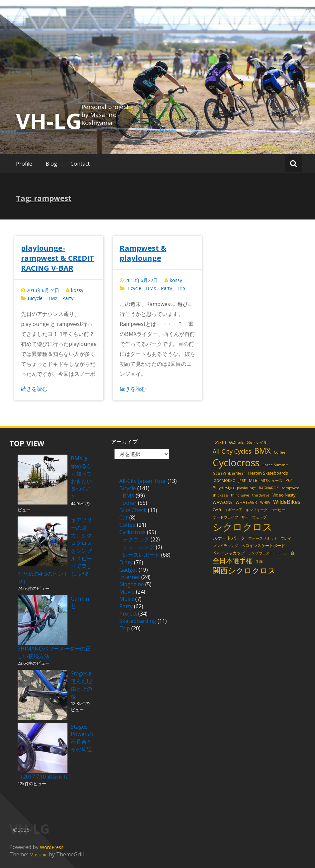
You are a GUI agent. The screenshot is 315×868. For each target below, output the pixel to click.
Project (128, 614)
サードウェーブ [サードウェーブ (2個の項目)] (254, 517)
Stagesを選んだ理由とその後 (82, 685)
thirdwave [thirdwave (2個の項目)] (261, 495)
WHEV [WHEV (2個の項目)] (265, 503)
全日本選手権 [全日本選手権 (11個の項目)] (233, 561)
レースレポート (141, 555)
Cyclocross (132, 532)
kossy (77, 290)
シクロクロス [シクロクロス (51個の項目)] (243, 527)
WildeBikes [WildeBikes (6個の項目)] (287, 502)
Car (124, 517)
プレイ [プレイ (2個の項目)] (286, 538)
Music (127, 599)
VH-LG (49, 121)
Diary (126, 562)
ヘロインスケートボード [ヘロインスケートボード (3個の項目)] (263, 546)
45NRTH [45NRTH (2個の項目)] (219, 442)
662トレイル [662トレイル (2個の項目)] (257, 442)
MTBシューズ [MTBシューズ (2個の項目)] (271, 481)
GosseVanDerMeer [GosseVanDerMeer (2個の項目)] (229, 473)
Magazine (132, 584)
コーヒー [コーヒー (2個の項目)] (278, 510)
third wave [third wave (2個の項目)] (240, 495)
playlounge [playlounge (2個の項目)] (246, 488)
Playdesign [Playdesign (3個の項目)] (223, 488)
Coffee (127, 525)
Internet (130, 577)
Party (68, 298)
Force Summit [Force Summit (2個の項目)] (275, 465)
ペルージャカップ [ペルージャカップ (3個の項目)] (229, 553)
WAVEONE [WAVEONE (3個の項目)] (223, 502)
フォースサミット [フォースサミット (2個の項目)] (263, 538)
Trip (181, 288)
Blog (51, 164)
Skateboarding (138, 621)
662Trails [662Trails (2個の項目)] (236, 442)
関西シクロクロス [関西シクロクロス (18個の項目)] (244, 571)
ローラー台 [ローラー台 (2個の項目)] (285, 553)
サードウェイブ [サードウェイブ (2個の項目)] (225, 517)
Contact (80, 164)
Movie (127, 592)
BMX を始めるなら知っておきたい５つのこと (81, 477)
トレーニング (139, 547)
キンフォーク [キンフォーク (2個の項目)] (257, 510)
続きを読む (34, 389)
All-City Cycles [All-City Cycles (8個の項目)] (232, 451)
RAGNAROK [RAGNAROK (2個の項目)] (269, 488)
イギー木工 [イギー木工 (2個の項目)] (233, 510)
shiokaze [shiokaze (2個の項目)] (220, 495)
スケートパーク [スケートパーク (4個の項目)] (229, 538)
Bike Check (133, 510)
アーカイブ (124, 442)
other (130, 503)
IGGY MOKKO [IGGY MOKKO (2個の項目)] (224, 481)
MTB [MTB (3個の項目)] (253, 480)
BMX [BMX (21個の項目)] (262, 451)
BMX (52, 298)
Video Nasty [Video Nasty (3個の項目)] (284, 495)
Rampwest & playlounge (143, 253)
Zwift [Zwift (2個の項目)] (217, 510)
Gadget (128, 570)
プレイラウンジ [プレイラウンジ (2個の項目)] (225, 546)
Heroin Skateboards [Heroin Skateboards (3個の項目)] (268, 473)
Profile (24, 164)
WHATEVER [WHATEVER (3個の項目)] (246, 502)
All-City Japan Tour (143, 481)
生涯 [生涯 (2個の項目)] (259, 562)
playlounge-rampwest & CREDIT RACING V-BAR (57, 258)
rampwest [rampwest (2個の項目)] (290, 488)
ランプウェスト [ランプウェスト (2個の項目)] (260, 553)
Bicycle (35, 298)
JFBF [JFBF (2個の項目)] (242, 481)
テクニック (136, 539)
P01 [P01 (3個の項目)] (289, 480)
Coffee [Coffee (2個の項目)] (280, 452)
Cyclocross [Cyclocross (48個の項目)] (236, 462)
